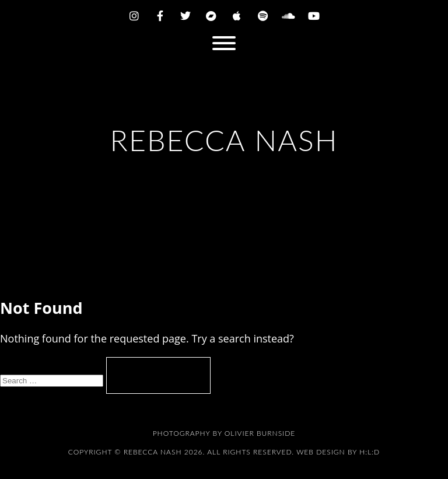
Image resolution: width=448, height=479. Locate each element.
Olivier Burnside (260, 433)
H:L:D (370, 452)
